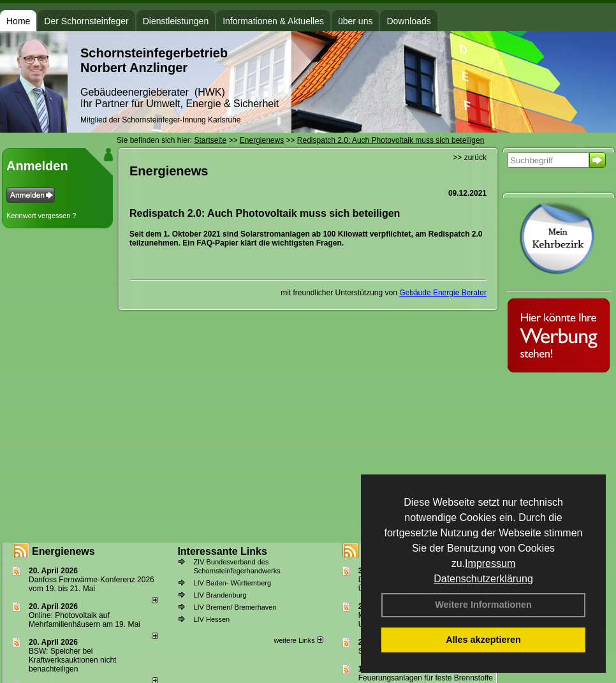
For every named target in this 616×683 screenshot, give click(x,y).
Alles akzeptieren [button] (483, 640)
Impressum (490, 563)
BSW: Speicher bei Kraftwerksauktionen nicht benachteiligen (72, 660)
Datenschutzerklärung (483, 579)
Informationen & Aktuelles (273, 21)
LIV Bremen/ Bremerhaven (235, 607)
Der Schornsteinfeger (86, 21)
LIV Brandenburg (220, 595)
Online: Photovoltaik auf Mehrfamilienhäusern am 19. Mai (84, 620)
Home (18, 21)
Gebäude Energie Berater (443, 293)
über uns (355, 21)
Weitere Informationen (483, 605)
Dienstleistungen (176, 21)
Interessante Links (222, 551)
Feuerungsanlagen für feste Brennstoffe (426, 678)
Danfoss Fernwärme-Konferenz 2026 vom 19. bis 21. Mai (92, 584)
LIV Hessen (211, 619)
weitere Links (298, 640)
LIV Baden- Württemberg (232, 583)
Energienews (63, 551)
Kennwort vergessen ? (41, 216)
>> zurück (470, 158)
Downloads (408, 21)
